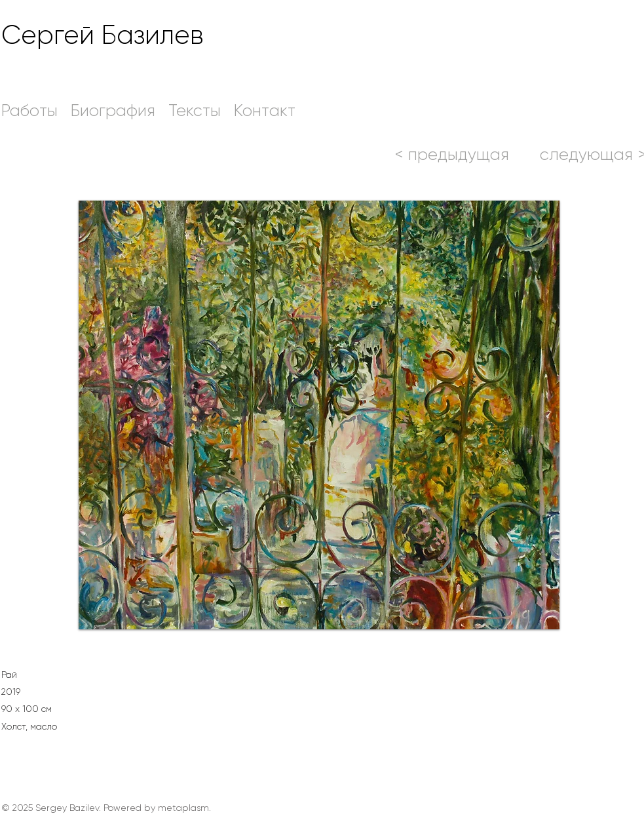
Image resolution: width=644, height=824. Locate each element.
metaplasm (183, 808)
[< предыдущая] (452, 154)
